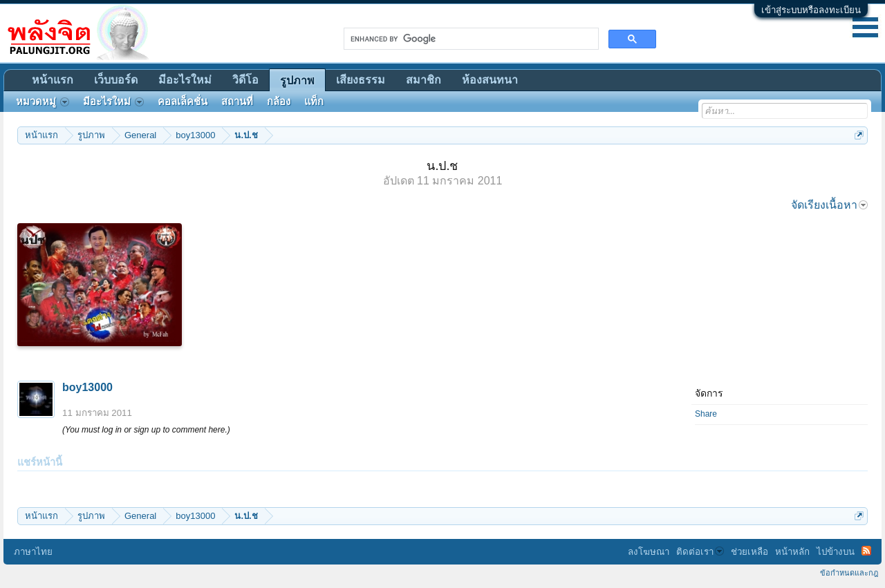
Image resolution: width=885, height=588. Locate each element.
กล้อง (279, 102)
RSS (866, 551)
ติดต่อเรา (700, 552)
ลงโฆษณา (649, 552)
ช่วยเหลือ (749, 552)
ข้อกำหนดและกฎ (849, 573)
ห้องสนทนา (490, 80)
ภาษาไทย (33, 552)
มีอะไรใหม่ (185, 80)
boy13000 (87, 387)
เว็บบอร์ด (116, 80)
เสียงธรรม (361, 80)
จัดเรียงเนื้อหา (829, 205)
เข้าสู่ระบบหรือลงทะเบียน (811, 10)
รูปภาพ (297, 80)
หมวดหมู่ (43, 102)
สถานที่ (237, 102)
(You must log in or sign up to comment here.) (146, 430)
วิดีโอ (245, 80)
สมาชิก (423, 80)
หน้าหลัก (792, 552)
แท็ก (314, 102)
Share (706, 414)
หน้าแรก (53, 80)
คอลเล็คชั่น (183, 102)
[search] (470, 39)
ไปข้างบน (836, 552)
